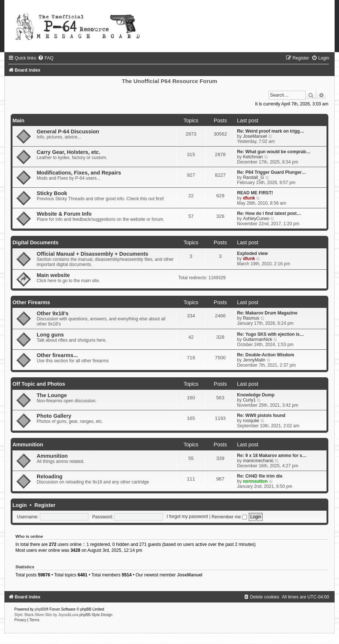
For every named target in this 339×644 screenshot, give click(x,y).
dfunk (249, 198)
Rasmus (251, 318)
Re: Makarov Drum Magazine (267, 313)
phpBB (40, 609)
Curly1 (249, 400)
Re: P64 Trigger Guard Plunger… (271, 172)
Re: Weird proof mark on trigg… (271, 131)
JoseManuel (255, 136)
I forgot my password (187, 517)
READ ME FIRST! (255, 193)
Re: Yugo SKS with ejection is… (271, 334)
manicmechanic (258, 461)
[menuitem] (45, 58)
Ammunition (28, 445)
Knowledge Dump (256, 395)
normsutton (255, 481)
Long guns (50, 335)
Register (45, 505)
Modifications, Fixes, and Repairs (79, 173)
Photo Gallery (54, 416)
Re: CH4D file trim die (260, 476)
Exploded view (252, 253)
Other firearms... (57, 355)
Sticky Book (52, 193)
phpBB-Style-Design (96, 615)
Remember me (229, 517)
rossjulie (251, 421)
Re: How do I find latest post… (269, 213)
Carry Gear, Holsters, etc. (68, 152)
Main (19, 120)
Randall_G (253, 177)
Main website (53, 275)
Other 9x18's (53, 313)
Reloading (50, 476)
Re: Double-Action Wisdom (266, 355)
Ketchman (253, 157)
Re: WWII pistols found (261, 415)
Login (20, 505)
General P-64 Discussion (68, 132)
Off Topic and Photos (39, 384)
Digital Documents (36, 242)
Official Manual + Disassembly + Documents (92, 254)
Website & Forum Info (64, 214)
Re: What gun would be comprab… (274, 152)
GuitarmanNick (258, 339)
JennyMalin (254, 360)
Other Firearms (31, 302)
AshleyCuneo (256, 219)
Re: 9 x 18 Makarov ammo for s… (272, 456)
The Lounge (52, 395)
